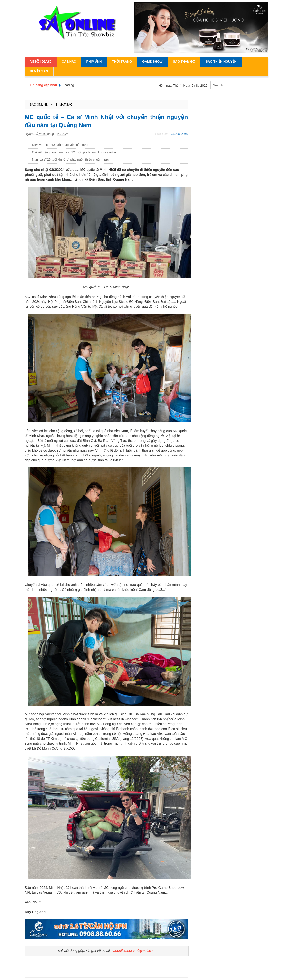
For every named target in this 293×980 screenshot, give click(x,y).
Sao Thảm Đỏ (184, 62)
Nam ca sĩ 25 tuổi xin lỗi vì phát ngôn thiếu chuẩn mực (71, 160)
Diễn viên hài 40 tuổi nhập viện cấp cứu (60, 145)
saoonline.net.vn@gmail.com (133, 951)
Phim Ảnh (94, 62)
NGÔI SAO (41, 62)
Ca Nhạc (69, 62)
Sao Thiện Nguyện (221, 62)
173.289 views (179, 134)
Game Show (152, 62)
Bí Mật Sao (39, 71)
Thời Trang (122, 62)
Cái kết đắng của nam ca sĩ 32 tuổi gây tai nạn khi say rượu (74, 152)
